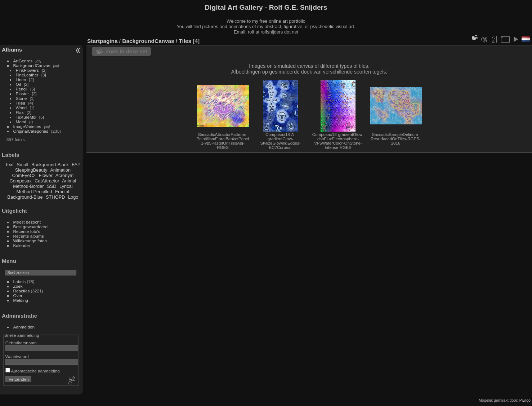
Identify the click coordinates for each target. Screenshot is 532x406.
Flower (46, 175)
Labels (20, 281)
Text (9, 165)
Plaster (23, 94)
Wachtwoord (17, 356)
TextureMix (26, 117)
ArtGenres (23, 61)
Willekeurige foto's (30, 241)
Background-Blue (25, 197)
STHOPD (55, 197)
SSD (52, 186)
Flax (20, 112)
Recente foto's (27, 231)
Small (22, 165)
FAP (76, 165)
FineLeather (27, 75)
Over (18, 295)
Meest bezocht (27, 222)
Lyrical (66, 186)
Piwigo (525, 400)
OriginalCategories (31, 131)
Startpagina (102, 41)
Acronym (65, 175)
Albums (12, 50)
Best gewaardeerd (31, 227)
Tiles (21, 103)
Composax (20, 181)
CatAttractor (47, 181)
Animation (60, 170)
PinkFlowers (27, 70)
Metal (21, 122)
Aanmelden (24, 327)
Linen (21, 80)
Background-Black (50, 165)
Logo (73, 197)
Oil (18, 84)
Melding (21, 300)
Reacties (22, 291)
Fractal (62, 192)
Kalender (22, 245)
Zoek (18, 286)
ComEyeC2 (24, 175)
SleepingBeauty (31, 170)
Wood (21, 108)
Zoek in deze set (126, 51)
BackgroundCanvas (32, 65)
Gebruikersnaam (21, 343)
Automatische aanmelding (33, 371)
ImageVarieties (27, 126)
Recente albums (29, 236)
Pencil (22, 89)
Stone (21, 98)
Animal (69, 181)
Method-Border (28, 186)
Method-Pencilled (34, 192)
